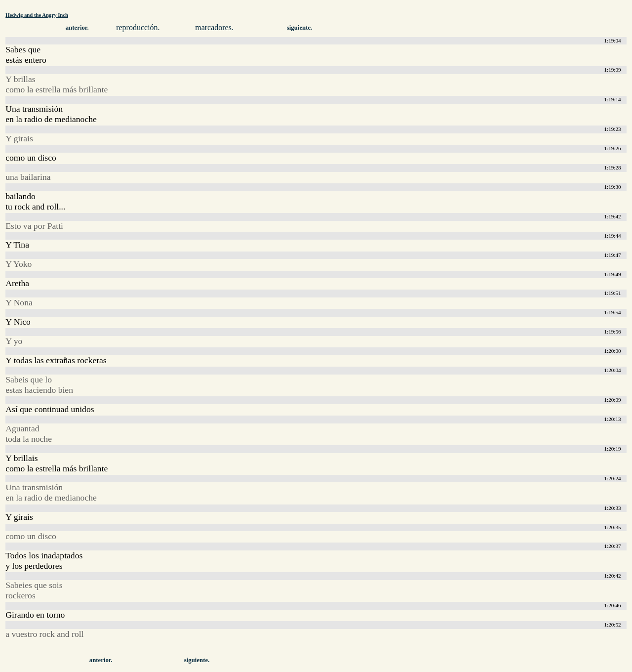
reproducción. (138, 27)
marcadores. (214, 27)
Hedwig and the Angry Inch (37, 15)
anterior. (77, 28)
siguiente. (300, 28)
